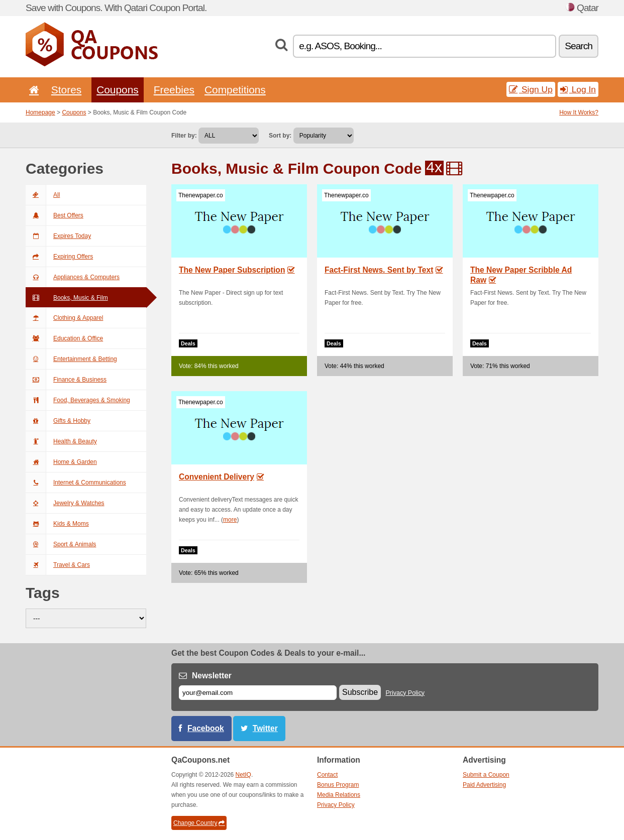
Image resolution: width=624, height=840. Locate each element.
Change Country (199, 823)
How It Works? (579, 112)
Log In (578, 89)
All (43, 195)
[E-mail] (258, 693)
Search (579, 46)
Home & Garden (61, 462)
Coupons (118, 90)
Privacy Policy (405, 693)
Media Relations (339, 795)
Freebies (174, 90)
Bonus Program (338, 785)
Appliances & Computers (73, 277)
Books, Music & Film (67, 298)
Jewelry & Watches (65, 503)
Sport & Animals (61, 544)
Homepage (40, 112)
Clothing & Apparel (64, 318)
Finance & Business (66, 380)
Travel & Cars (58, 565)
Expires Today (58, 236)
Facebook (206, 728)
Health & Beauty (61, 441)
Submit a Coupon (486, 775)
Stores (66, 90)
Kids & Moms (57, 524)
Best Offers (55, 215)
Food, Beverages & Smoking (78, 400)
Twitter (265, 728)
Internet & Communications (76, 483)
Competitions (235, 90)
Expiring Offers (59, 257)
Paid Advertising (484, 785)
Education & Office (64, 338)
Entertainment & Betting (71, 359)
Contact (327, 775)
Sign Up (531, 89)
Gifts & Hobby (58, 421)
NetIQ (243, 775)
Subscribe (360, 692)
